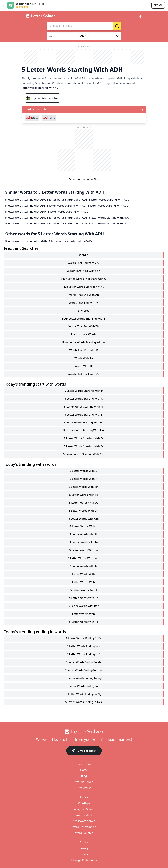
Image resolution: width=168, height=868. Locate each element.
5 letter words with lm (84, 511)
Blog (84, 776)
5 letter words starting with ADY (67, 223)
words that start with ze (84, 374)
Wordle (84, 255)
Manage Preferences (84, 860)
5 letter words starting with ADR (25, 218)
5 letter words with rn (84, 598)
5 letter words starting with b (84, 415)
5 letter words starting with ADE (25, 206)
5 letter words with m (84, 566)
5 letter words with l (84, 526)
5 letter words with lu (84, 550)
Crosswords (84, 788)
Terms (84, 854)
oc (32, 118)
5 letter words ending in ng (84, 694)
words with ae (84, 358)
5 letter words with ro (84, 622)
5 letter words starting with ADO (68, 212)
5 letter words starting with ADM (26, 212)
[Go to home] (84, 732)
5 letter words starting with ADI (67, 206)
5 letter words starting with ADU (109, 218)
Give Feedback (84, 751)
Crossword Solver (84, 821)
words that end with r (84, 350)
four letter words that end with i (84, 319)
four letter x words (84, 334)
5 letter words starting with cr (84, 438)
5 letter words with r (84, 614)
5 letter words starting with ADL (108, 206)
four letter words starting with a (84, 342)
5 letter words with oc (84, 503)
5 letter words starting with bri (84, 422)
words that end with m (84, 303)
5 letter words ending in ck (84, 638)
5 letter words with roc (84, 606)
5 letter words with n (84, 479)
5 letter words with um (84, 519)
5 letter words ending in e (84, 654)
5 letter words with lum (84, 558)
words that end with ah (84, 295)
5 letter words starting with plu (84, 430)
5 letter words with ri (84, 534)
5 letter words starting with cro (84, 454)
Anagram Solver (84, 809)
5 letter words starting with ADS (67, 218)
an (49, 118)
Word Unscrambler (84, 827)
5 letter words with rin (84, 487)
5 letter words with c (84, 582)
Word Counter (84, 833)
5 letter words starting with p (84, 391)
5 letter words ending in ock (84, 702)
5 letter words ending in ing (84, 678)
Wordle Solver (84, 782)
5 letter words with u (84, 574)
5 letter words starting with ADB (67, 200)
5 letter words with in (84, 542)
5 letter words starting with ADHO (70, 241)
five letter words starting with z (84, 287)
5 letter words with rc (84, 495)
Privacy (84, 848)
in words (84, 311)
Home (84, 770)
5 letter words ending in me (84, 662)
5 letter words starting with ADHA (27, 241)
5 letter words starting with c (84, 399)
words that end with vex (84, 263)
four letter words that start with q (84, 279)
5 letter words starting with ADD (109, 200)
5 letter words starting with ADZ (108, 223)
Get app (158, 5)
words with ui (84, 366)
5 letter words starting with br (84, 446)
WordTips (93, 179)
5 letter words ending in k (84, 646)
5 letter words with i (84, 590)
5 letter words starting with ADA (25, 200)
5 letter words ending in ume (84, 670)
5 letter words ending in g (84, 686)
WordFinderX (84, 815)
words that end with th (84, 326)
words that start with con (84, 271)
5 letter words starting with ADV (25, 223)
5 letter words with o (84, 471)
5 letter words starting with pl (84, 407)
